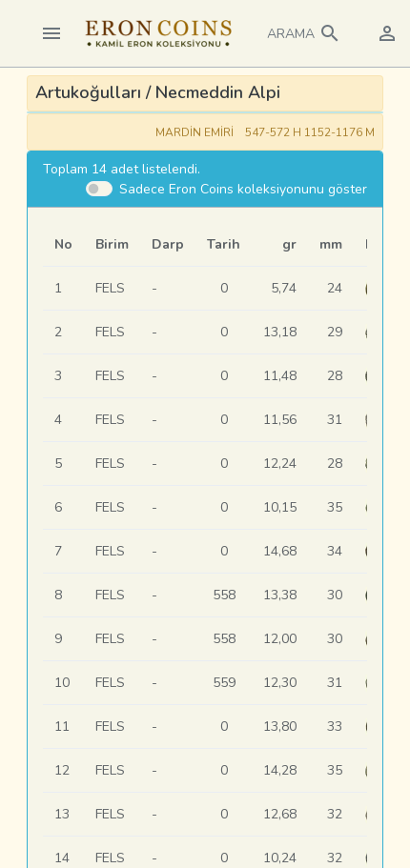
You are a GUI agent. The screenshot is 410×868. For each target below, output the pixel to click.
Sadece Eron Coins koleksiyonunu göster (243, 189)
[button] (304, 33)
